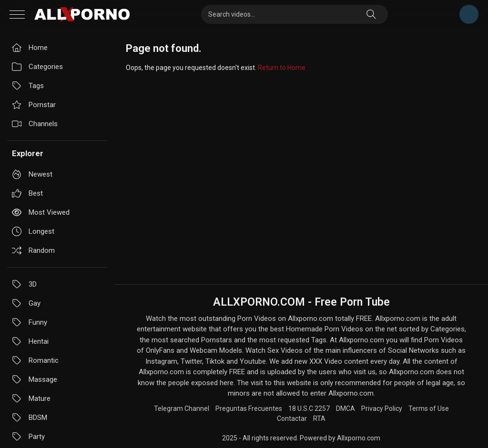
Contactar (292, 418)
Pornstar (34, 105)
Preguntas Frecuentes (249, 408)
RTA (319, 418)
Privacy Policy (382, 408)
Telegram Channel (469, 14)
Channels (35, 124)
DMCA (346, 408)
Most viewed (41, 212)
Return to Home (282, 68)
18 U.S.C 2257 (309, 408)
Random (33, 250)
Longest (33, 231)
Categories (37, 67)
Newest (32, 174)
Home (30, 48)
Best (27, 193)
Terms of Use (429, 408)
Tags (28, 86)
